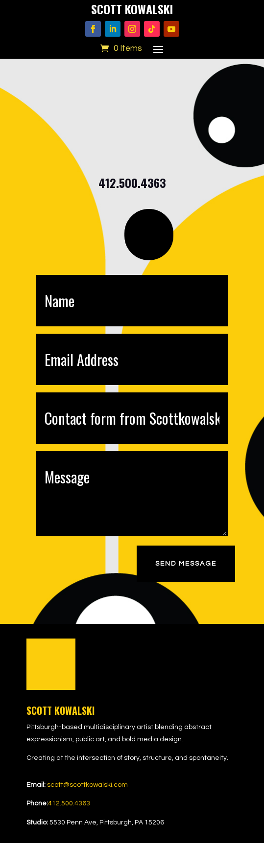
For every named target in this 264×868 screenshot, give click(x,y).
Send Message (186, 564)
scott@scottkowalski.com (87, 785)
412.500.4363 (69, 803)
